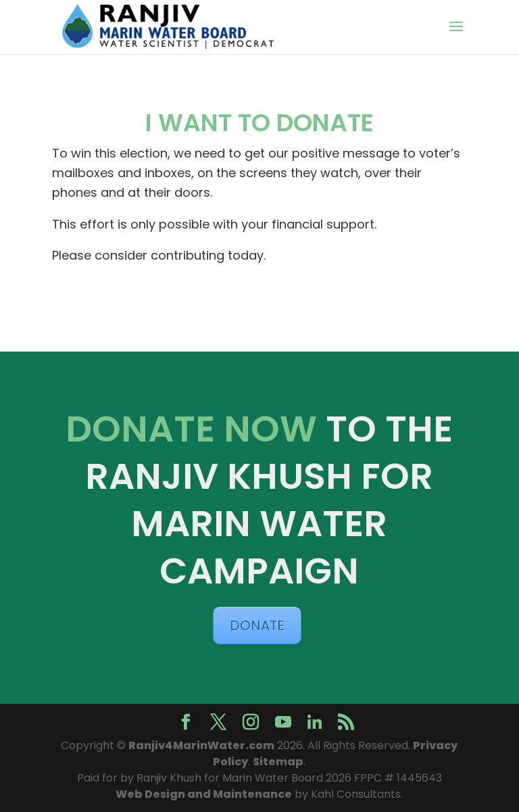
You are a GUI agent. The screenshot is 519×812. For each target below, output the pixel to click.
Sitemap (278, 762)
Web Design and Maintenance (204, 794)
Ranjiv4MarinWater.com (201, 745)
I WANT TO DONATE (259, 123)
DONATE (257, 625)
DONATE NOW (191, 429)
